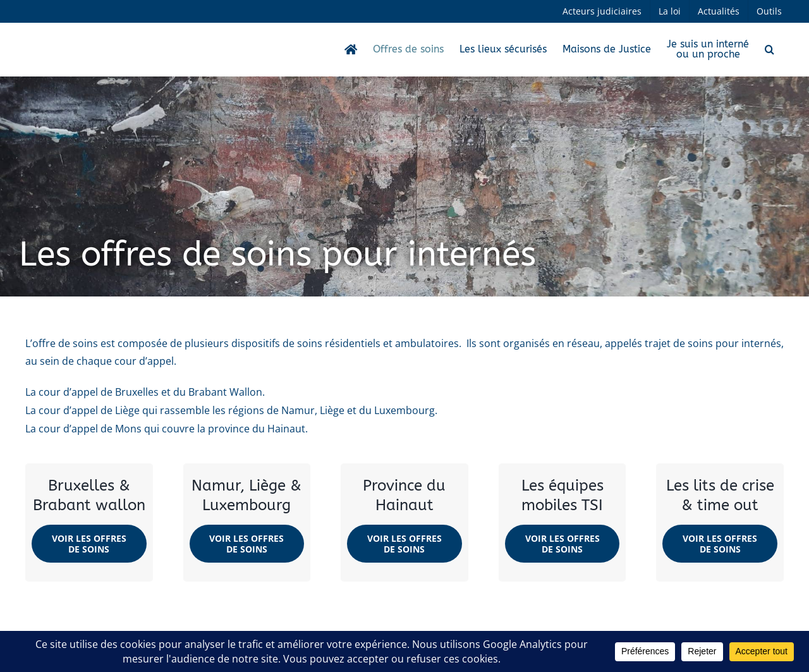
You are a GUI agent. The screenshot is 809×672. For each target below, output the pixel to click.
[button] (769, 49)
